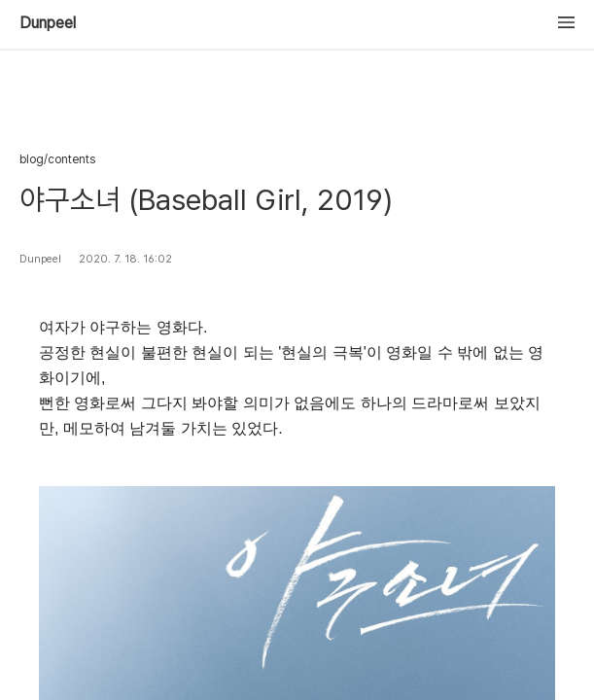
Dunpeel (48, 23)
